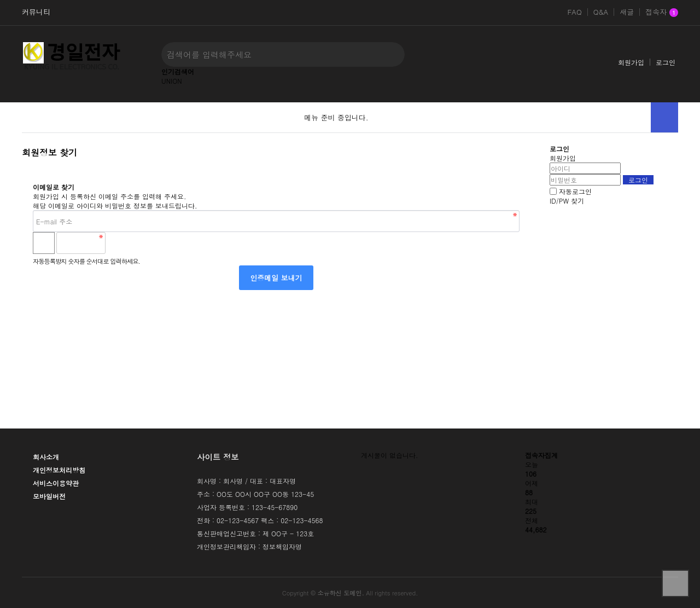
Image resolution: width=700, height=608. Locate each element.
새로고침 (143, 243)
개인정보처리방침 (59, 470)
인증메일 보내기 (276, 278)
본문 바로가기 (0, 0)
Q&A (601, 12)
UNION (172, 81)
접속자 (662, 13)
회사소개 (46, 457)
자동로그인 (575, 191)
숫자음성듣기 (119, 243)
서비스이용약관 (56, 483)
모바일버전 (49, 496)
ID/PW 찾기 (567, 201)
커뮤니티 (36, 12)
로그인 (666, 62)
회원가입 (631, 62)
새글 (627, 12)
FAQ (574, 12)
